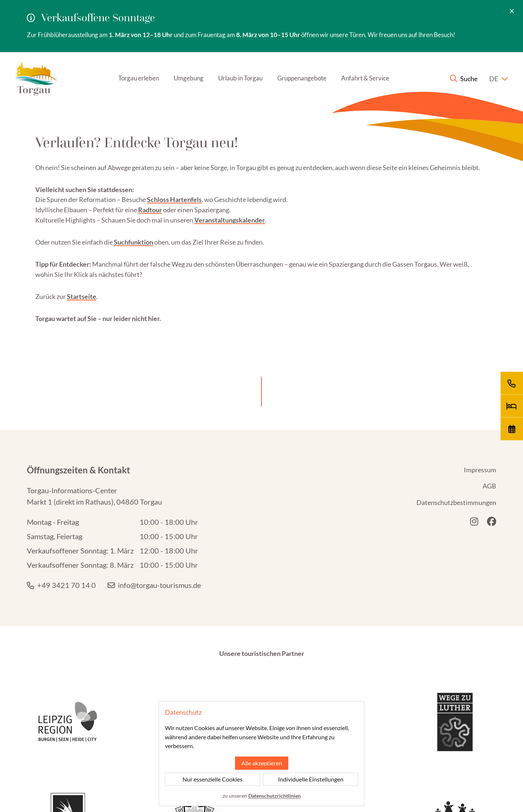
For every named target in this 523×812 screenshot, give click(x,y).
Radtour (150, 181)
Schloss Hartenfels (174, 171)
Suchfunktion (134, 213)
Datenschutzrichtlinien (275, 796)
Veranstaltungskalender (230, 192)
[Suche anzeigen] (455, 50)
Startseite (82, 268)
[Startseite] (45, 50)
